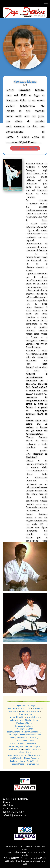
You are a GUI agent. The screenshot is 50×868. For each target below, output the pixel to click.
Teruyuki (17, 743)
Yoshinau (32, 758)
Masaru (34, 755)
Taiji (35, 738)
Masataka (33, 743)
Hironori (32, 720)
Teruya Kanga (24, 705)
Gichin (17, 717)
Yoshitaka (25, 726)
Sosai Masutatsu (31, 735)
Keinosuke (32, 749)
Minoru (25, 723)
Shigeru (14, 732)
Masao (17, 764)
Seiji (32, 764)
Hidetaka (19, 738)
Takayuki (33, 746)
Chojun (33, 717)
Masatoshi (32, 732)
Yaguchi (16, 746)
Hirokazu (25, 741)
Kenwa (16, 720)
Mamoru (17, 755)
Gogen (25, 729)
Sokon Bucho (19, 708)
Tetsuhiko (16, 749)
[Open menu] (46, 2)
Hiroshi (25, 752)
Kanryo (25, 714)
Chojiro (13, 735)
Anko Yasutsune (30, 711)
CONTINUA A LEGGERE (25, 148)
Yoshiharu (18, 761)
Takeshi (16, 758)
